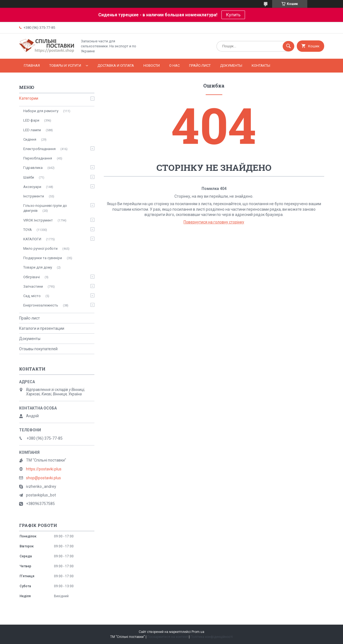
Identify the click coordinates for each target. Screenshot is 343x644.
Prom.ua (198, 632)
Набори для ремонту (41, 111)
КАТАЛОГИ (32, 239)
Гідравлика (33, 168)
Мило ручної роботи (40, 248)
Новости (152, 65)
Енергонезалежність (41, 305)
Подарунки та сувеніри (43, 258)
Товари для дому (38, 267)
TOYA (28, 230)
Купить (233, 15)
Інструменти (34, 196)
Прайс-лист (200, 65)
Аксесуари (32, 187)
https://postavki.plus (44, 469)
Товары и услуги (65, 65)
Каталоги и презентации (42, 328)
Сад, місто (32, 296)
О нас (174, 65)
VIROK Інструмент (38, 220)
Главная (32, 65)
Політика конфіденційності (212, 637)
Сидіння (30, 139)
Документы (231, 65)
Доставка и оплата (116, 65)
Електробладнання (39, 149)
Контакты (261, 65)
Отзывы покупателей (38, 349)
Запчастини (33, 286)
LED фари (31, 120)
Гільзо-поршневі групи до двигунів (45, 208)
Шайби (29, 177)
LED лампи (32, 130)
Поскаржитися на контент (168, 637)
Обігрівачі (32, 277)
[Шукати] (288, 46)
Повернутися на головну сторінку (214, 222)
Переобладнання (38, 158)
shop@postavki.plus (43, 478)
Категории (29, 98)
